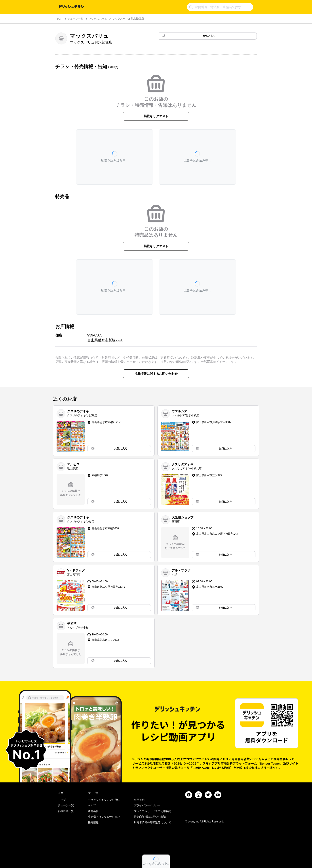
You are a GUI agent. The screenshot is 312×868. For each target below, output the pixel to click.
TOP (59, 19)
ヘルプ (92, 805)
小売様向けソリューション (104, 817)
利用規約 (139, 800)
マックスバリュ (98, 19)
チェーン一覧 (75, 19)
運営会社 (93, 811)
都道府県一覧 (66, 811)
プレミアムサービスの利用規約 (152, 811)
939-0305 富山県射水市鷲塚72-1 (105, 338)
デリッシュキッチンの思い (104, 800)
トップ (62, 800)
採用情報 (93, 822)
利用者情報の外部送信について (152, 822)
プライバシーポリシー (147, 805)
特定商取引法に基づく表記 (150, 817)
